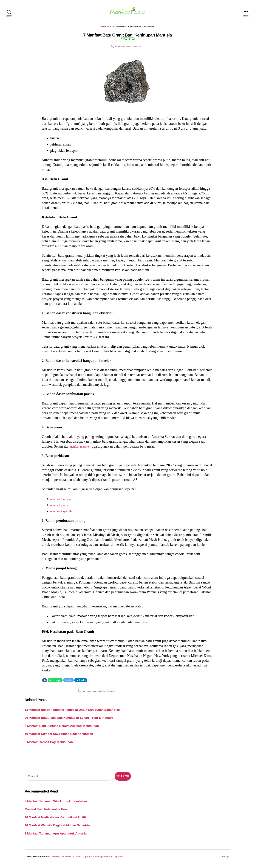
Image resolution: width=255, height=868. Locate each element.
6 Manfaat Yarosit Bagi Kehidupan (49, 744)
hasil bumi (102, 693)
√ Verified (128, 41)
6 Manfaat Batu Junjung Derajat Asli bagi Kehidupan (62, 728)
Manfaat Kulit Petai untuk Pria (46, 811)
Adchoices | (54, 859)
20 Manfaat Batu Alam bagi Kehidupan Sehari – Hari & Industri (69, 720)
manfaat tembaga (63, 501)
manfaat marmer (81, 448)
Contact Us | (80, 859)
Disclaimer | (67, 859)
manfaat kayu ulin (63, 513)
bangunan (87, 693)
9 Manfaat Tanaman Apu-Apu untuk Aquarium (57, 835)
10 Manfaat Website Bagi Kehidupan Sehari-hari (59, 827)
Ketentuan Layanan (113, 859)
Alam (110, 29)
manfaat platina (61, 507)
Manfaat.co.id (40, 859)
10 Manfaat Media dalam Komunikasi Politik (56, 819)
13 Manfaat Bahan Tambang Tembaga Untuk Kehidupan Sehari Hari (72, 712)
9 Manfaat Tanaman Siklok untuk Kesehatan (56, 803)
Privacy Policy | (94, 859)
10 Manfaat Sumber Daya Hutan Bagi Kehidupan (59, 736)
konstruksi (112, 693)
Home (104, 29)
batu (95, 693)
